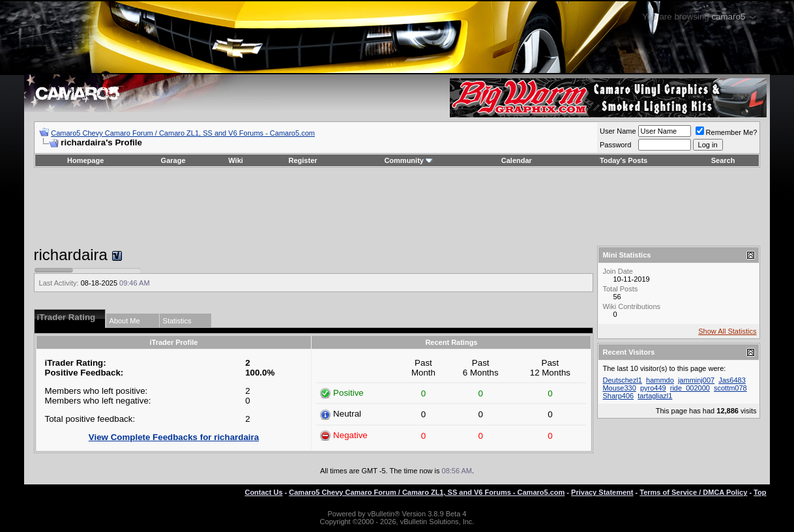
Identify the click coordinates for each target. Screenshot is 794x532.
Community (408, 160)
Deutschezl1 (622, 380)
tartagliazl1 (655, 396)
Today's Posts (624, 160)
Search (723, 160)
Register (303, 160)
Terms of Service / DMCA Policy (693, 492)
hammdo (660, 380)
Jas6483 (732, 380)
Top (760, 492)
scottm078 (730, 388)
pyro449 (653, 388)
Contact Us (263, 492)
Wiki (236, 160)
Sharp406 (618, 396)
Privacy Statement (602, 492)
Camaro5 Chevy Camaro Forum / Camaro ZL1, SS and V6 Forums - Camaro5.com (183, 133)
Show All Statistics (727, 331)
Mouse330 (619, 388)
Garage (173, 160)
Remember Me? (727, 132)
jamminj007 (696, 380)
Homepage (85, 160)
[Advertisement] (397, 207)
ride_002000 (690, 388)
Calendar (517, 160)
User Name (618, 131)
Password (615, 145)
